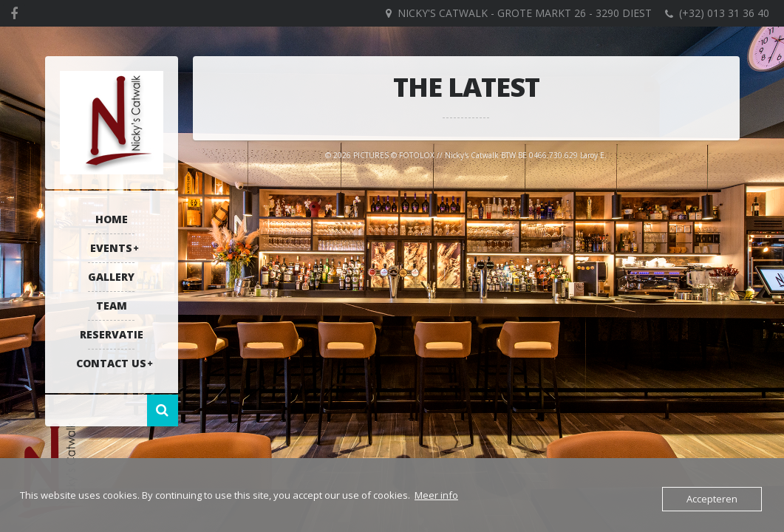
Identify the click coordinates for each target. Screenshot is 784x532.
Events (111, 248)
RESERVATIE (112, 334)
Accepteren (712, 499)
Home (112, 219)
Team (112, 306)
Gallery (111, 277)
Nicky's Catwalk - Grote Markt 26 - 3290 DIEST (525, 13)
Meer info (436, 495)
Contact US (111, 363)
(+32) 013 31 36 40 (724, 13)
